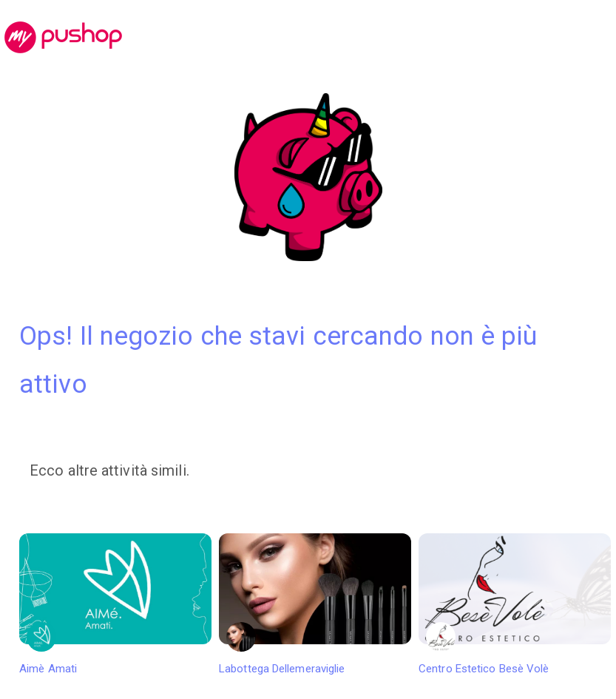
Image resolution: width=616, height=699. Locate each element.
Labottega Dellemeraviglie (315, 604)
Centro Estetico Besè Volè (515, 604)
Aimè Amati (115, 604)
